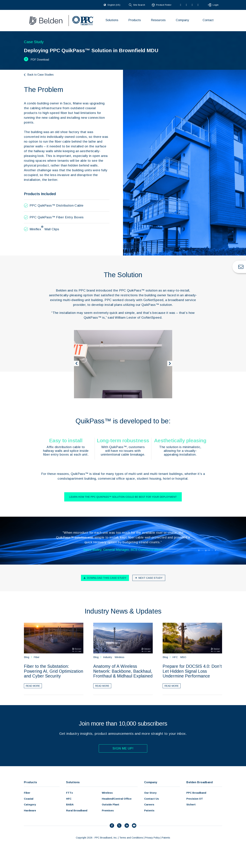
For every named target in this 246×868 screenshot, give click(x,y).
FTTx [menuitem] (69, 793)
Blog (27, 657)
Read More (33, 686)
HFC (175, 657)
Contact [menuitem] (208, 20)
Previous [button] (77, 364)
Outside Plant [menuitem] (111, 804)
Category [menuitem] (30, 804)
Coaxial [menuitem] (29, 799)
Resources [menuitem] (158, 20)
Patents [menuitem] (149, 810)
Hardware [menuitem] (30, 810)
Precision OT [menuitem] (195, 799)
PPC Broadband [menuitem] (196, 793)
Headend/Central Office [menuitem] (117, 799)
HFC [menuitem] (69, 799)
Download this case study (105, 578)
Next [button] (171, 364)
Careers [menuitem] (149, 804)
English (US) (114, 5)
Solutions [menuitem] (112, 20)
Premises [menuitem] (108, 810)
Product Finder (164, 5)
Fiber (37, 657)
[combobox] (116, 5)
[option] (123, 364)
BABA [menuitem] (70, 804)
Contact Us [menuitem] (152, 799)
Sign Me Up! (123, 748)
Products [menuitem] (135, 20)
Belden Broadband (200, 782)
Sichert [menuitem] (191, 804)
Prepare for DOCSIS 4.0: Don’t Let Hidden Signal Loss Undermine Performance (192, 671)
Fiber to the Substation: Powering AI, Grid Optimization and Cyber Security (54, 671)
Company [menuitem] (182, 20)
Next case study (149, 578)
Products (30, 782)
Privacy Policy (152, 838)
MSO (183, 657)
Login (216, 5)
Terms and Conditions (131, 838)
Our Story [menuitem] (150, 793)
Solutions (73, 782)
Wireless (119, 657)
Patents (166, 838)
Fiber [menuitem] (27, 793)
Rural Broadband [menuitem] (77, 810)
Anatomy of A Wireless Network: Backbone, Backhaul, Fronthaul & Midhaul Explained (123, 671)
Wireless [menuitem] (107, 793)
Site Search (139, 5)
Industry (108, 657)
